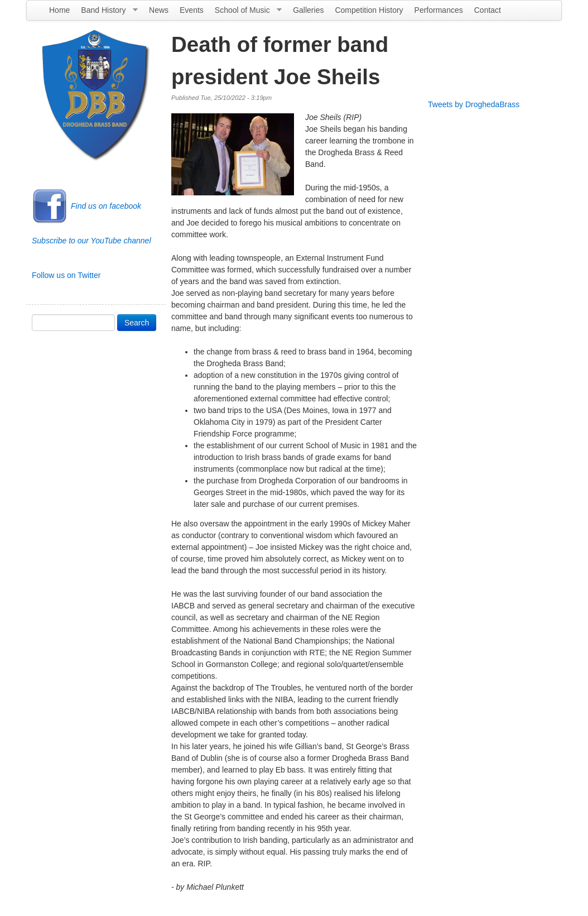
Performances (439, 10)
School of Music (245, 13)
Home (59, 10)
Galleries (308, 10)
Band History (106, 13)
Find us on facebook (106, 206)
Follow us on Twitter (66, 275)
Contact (488, 10)
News (159, 10)
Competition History (369, 10)
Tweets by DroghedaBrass (474, 104)
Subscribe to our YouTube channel (91, 241)
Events (192, 10)
